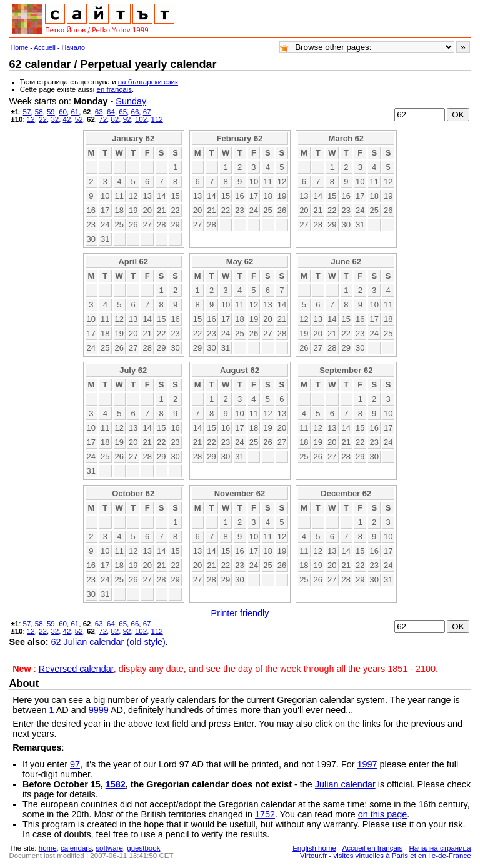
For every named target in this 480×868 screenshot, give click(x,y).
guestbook (143, 848)
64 (111, 112)
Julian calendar (345, 784)
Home (19, 47)
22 (43, 119)
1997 (367, 764)
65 (123, 112)
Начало (74, 47)
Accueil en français (373, 848)
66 (135, 112)
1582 (116, 784)
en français (114, 89)
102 (141, 119)
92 (127, 119)
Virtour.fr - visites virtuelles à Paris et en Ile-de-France (386, 856)
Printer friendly (240, 613)
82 (115, 119)
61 (75, 112)
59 (51, 112)
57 (27, 112)
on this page (382, 814)
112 (157, 119)
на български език (148, 82)
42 (67, 119)
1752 (265, 814)
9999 (99, 710)
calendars (76, 848)
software (109, 848)
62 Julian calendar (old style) (108, 642)
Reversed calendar (76, 669)
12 (31, 119)
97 (75, 764)
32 (55, 119)
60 (63, 112)
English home (314, 848)
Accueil (45, 47)
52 (79, 119)
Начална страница (440, 848)
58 (39, 112)
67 (147, 112)
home (48, 848)
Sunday (131, 101)
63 (99, 112)
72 (103, 119)
